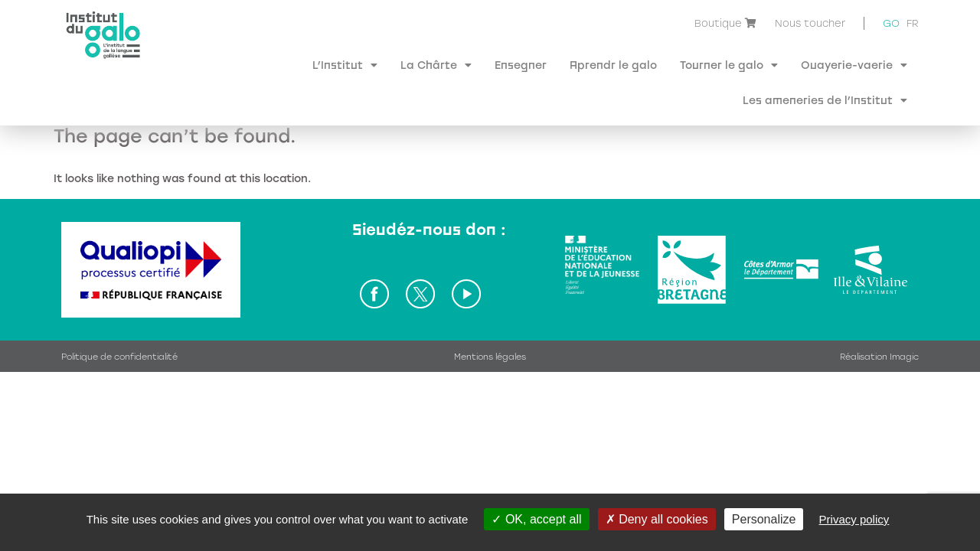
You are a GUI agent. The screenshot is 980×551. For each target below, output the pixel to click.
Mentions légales (490, 322)
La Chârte (436, 65)
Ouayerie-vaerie (854, 65)
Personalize (764, 519)
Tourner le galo (729, 65)
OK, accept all (536, 519)
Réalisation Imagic (879, 322)
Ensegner (521, 65)
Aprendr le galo (613, 65)
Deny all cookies (657, 519)
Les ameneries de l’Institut (825, 100)
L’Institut (345, 65)
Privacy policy (854, 519)
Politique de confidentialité (119, 322)
